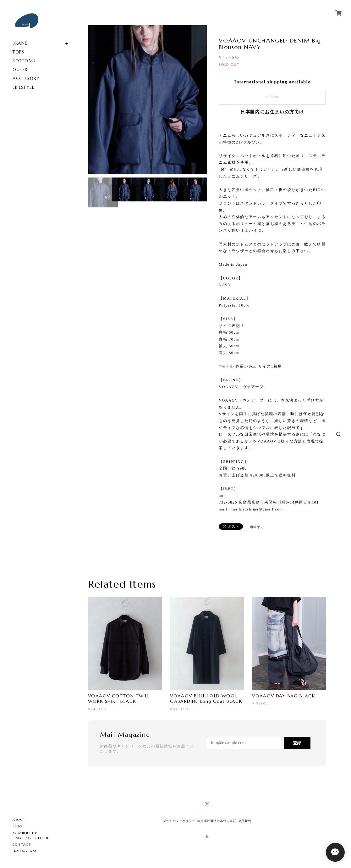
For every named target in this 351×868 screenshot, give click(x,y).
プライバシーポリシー (179, 821)
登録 (297, 743)
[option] (148, 100)
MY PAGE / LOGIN (33, 838)
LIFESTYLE (23, 87)
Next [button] (201, 100)
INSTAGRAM (24, 851)
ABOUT (19, 820)
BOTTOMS (24, 61)
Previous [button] (94, 100)
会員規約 (245, 821)
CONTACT (22, 845)
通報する (257, 527)
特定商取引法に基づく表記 (217, 821)
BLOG (17, 826)
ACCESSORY (26, 79)
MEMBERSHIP (25, 833)
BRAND (20, 43)
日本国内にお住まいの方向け (272, 112)
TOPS (18, 52)
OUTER (20, 70)
